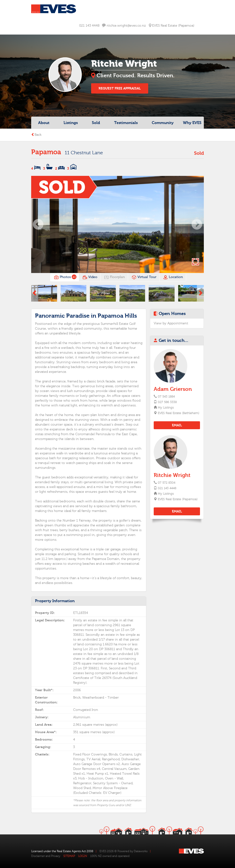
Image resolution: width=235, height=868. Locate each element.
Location (173, 277)
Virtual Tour (144, 277)
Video (90, 277)
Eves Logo (54, 9)
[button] (38, 224)
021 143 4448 (89, 26)
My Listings (166, 408)
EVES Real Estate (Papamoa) (177, 499)
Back (36, 135)
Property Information (55, 601)
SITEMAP (69, 856)
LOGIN (83, 856)
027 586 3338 (167, 402)
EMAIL (177, 425)
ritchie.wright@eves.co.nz (124, 26)
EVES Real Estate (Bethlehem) (178, 413)
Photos (65, 277)
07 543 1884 (166, 397)
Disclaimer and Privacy (46, 856)
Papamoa (46, 152)
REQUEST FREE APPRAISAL (120, 88)
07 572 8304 (167, 483)
